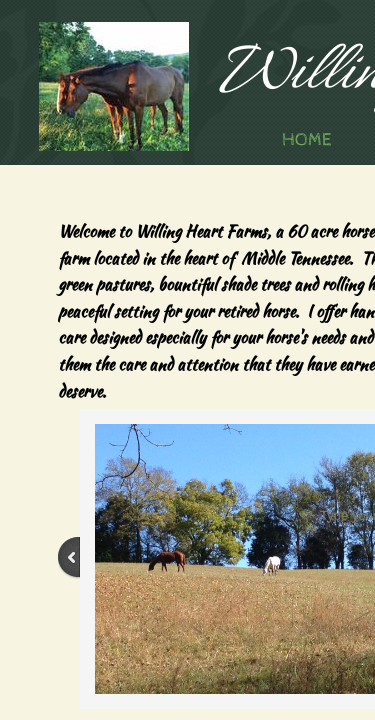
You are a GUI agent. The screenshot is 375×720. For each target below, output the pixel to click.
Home (306, 139)
